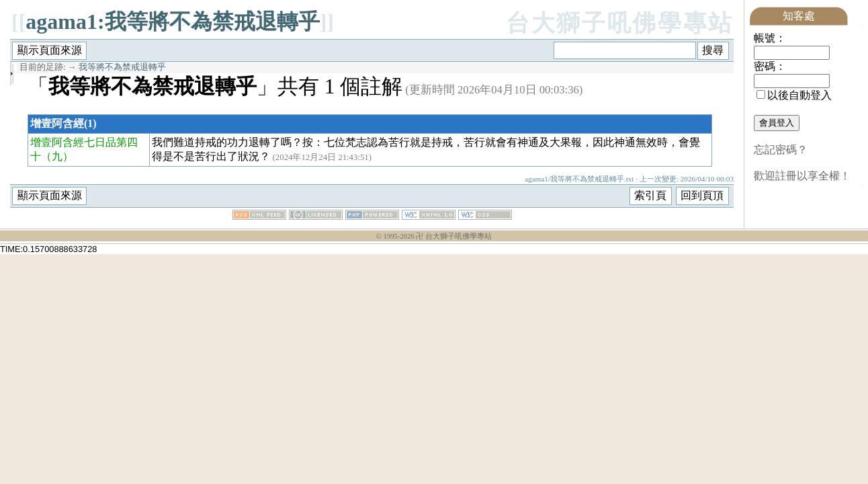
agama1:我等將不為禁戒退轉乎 (172, 22)
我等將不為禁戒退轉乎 (122, 67)
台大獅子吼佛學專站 (620, 23)
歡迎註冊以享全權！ (802, 176)
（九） (57, 156)
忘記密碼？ (781, 150)
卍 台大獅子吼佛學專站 (454, 236)
